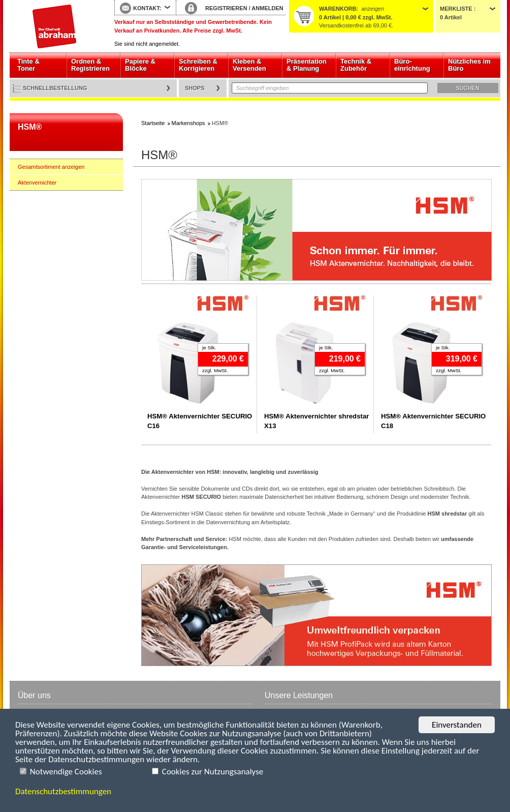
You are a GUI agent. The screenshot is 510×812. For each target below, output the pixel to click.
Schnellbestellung (55, 88)
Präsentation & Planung (307, 65)
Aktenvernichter (37, 183)
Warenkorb (338, 9)
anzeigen (373, 9)
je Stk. (209, 348)
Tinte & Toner (28, 65)
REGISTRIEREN (226, 8)
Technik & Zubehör (356, 65)
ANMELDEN (267, 8)
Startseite (54, 26)
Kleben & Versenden (249, 65)
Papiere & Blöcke (140, 65)
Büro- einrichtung (412, 65)
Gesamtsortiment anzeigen (51, 167)
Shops (195, 88)
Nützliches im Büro (469, 65)
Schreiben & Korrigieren (198, 65)
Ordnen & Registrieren (90, 65)
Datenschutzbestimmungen (63, 791)
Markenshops (188, 123)
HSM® (30, 127)
